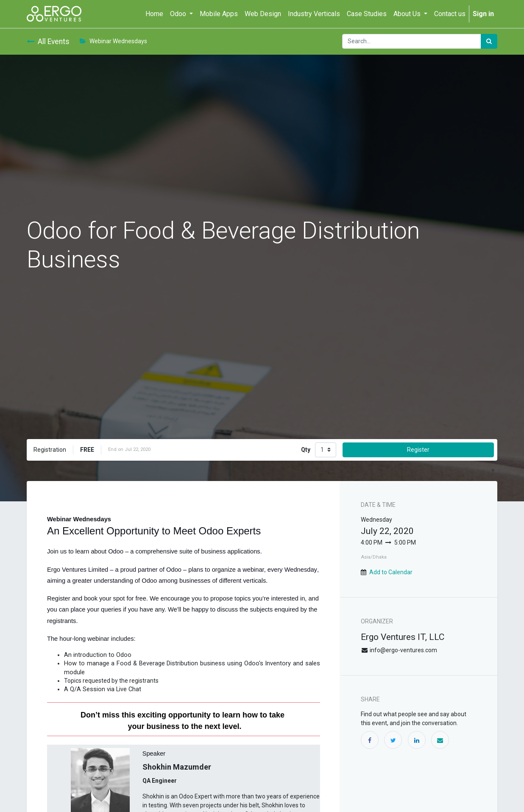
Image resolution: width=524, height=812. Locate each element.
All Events (48, 42)
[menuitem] (154, 14)
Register (418, 450)
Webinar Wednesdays (113, 41)
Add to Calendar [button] (391, 572)
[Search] (489, 41)
